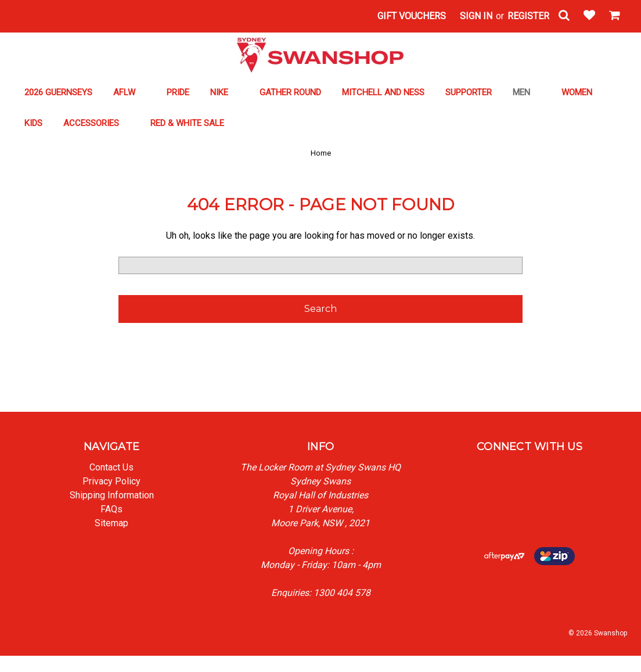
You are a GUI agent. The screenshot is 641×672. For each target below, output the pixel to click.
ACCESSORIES (96, 123)
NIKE (224, 92)
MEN (527, 92)
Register (528, 16)
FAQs (111, 509)
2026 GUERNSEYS (58, 92)
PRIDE (178, 92)
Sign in (476, 16)
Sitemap (111, 523)
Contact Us (111, 467)
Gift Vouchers (412, 16)
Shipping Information (112, 495)
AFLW (129, 92)
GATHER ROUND (290, 92)
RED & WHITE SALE (192, 123)
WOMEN (582, 92)
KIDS (33, 123)
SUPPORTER (469, 92)
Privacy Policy (111, 481)
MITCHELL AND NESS (383, 92)
